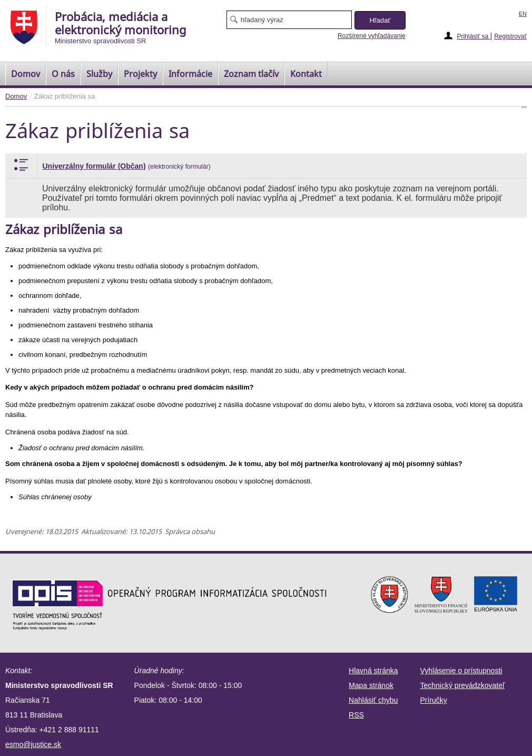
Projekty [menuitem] (140, 74)
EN (523, 14)
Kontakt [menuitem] (306, 74)
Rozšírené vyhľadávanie (372, 36)
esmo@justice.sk (33, 744)
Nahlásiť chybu (373, 700)
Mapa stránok (371, 685)
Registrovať (510, 36)
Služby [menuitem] (99, 74)
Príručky (434, 700)
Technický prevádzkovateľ (463, 685)
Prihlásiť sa (473, 36)
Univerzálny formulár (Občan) (94, 166)
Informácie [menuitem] (190, 74)
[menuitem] (26, 74)
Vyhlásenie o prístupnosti (461, 671)
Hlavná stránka (373, 671)
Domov (16, 96)
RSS (356, 715)
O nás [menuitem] (63, 74)
